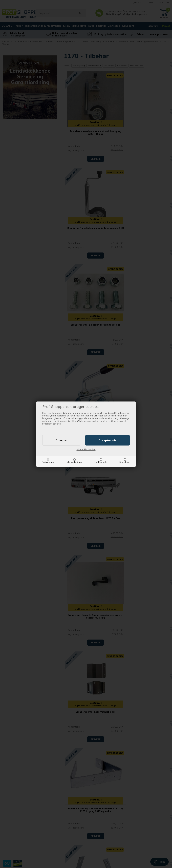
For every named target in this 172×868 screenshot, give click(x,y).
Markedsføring (74, 462)
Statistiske (125, 462)
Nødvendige (48, 462)
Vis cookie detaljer (86, 449)
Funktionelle (101, 462)
